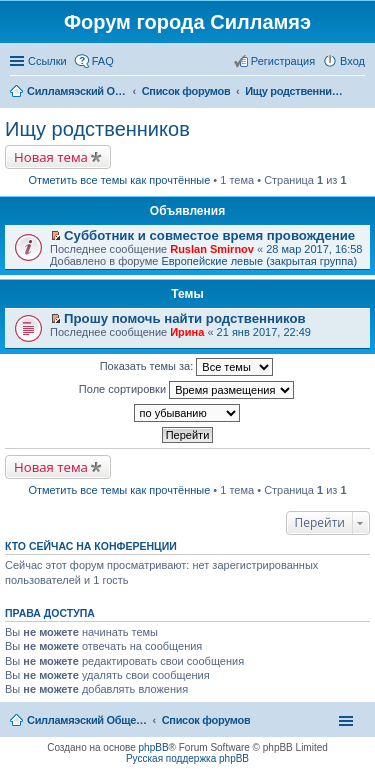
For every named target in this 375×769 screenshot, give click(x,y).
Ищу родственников (97, 129)
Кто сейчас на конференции (91, 546)
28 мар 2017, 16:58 (314, 249)
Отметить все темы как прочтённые (119, 180)
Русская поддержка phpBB (187, 758)
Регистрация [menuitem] (283, 61)
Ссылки (47, 61)
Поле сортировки (186, 390)
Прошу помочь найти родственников (185, 318)
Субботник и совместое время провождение (209, 235)
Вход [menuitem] (352, 61)
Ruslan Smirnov (212, 249)
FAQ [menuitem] (103, 61)
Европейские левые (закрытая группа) (259, 261)
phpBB (154, 747)
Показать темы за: (187, 367)
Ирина (187, 332)
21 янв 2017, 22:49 (264, 332)
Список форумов (206, 720)
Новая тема (51, 157)
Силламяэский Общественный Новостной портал (87, 720)
